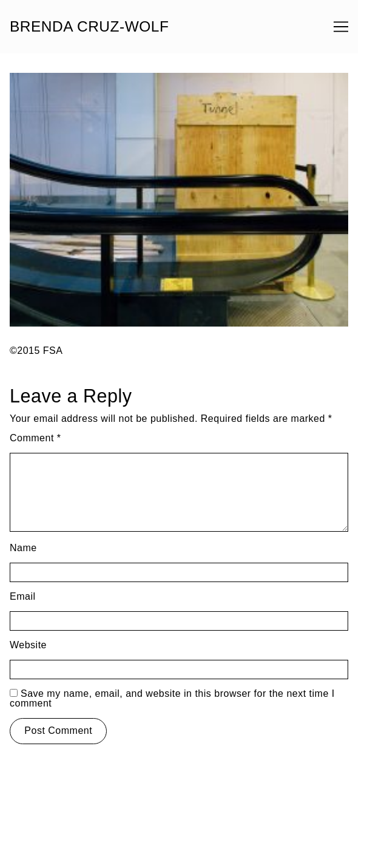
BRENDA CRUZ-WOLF (89, 27)
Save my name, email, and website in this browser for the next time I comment (172, 698)
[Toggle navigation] (341, 27)
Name (23, 548)
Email (23, 596)
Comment (35, 438)
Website (28, 645)
